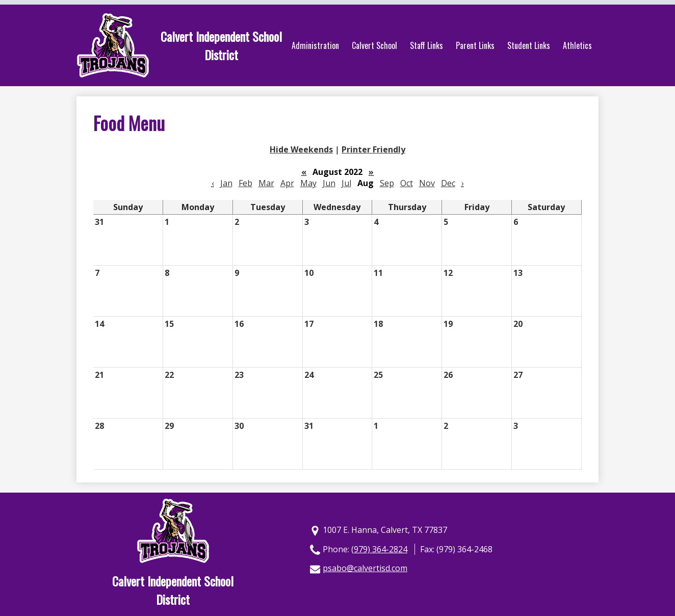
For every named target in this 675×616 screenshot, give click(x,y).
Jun (329, 183)
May (308, 183)
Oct (407, 183)
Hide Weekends (301, 149)
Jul (346, 183)
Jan (226, 183)
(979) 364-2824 (379, 549)
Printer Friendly (373, 149)
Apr (287, 183)
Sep (387, 183)
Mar (266, 183)
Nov (427, 183)
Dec (448, 183)
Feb (245, 183)
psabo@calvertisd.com (365, 568)
